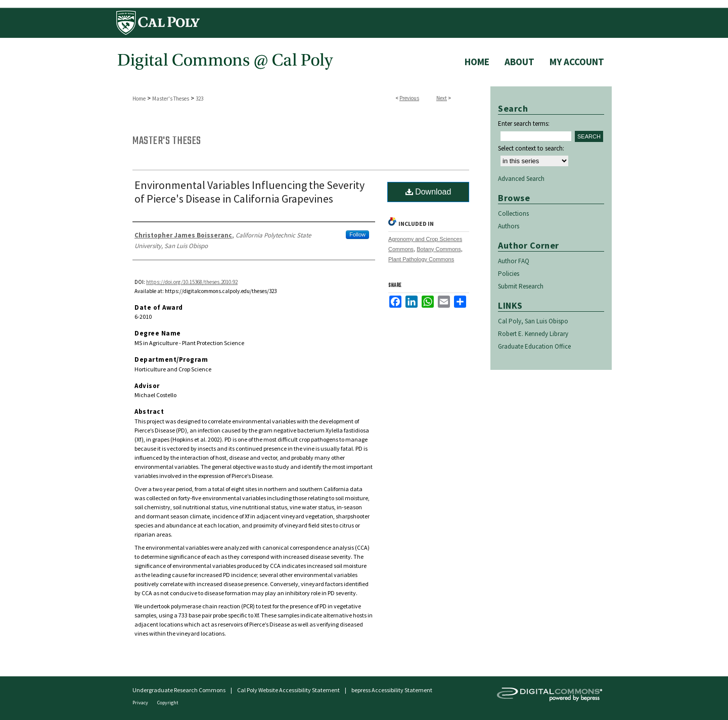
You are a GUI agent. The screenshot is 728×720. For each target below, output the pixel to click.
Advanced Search (521, 179)
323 (199, 99)
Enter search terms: (524, 124)
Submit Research (521, 286)
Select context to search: (531, 148)
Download (428, 192)
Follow (357, 234)
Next (442, 98)
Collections (513, 213)
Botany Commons (439, 249)
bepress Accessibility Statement (392, 690)
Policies (509, 274)
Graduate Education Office (534, 346)
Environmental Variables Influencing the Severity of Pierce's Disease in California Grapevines (249, 192)
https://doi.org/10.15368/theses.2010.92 (192, 282)
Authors (509, 226)
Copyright (168, 703)
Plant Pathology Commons (421, 259)
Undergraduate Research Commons (179, 690)
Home (139, 99)
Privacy (141, 703)
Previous (409, 98)
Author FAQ (514, 261)
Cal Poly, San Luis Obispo (533, 321)
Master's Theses (171, 99)
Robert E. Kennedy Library (533, 334)
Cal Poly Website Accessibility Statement (288, 690)
